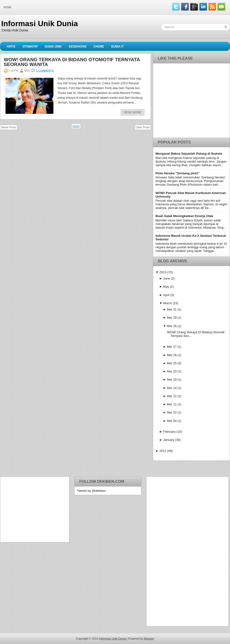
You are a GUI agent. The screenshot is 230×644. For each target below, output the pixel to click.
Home (8, 7)
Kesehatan (78, 47)
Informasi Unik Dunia (40, 24)
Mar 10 (172, 412)
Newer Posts (9, 127)
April (166, 295)
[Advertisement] (33, 509)
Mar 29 (172, 318)
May (166, 287)
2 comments (45, 71)
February (169, 432)
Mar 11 (172, 404)
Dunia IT (117, 47)
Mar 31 (172, 309)
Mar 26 (172, 355)
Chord (99, 47)
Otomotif (30, 47)
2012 (163, 451)
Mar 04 (172, 421)
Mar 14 (172, 388)
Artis (11, 47)
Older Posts (143, 127)
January (169, 440)
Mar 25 (172, 363)
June (167, 278)
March (167, 303)
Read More (133, 112)
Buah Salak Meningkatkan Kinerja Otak (184, 216)
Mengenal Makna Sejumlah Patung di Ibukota (189, 154)
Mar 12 (172, 396)
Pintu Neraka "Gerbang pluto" (178, 173)
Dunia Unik (53, 47)
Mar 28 (172, 326)
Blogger (149, 639)
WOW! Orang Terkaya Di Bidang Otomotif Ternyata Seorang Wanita (72, 62)
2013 (163, 272)
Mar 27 (172, 347)
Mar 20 (172, 371)
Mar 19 (172, 380)
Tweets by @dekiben (91, 491)
